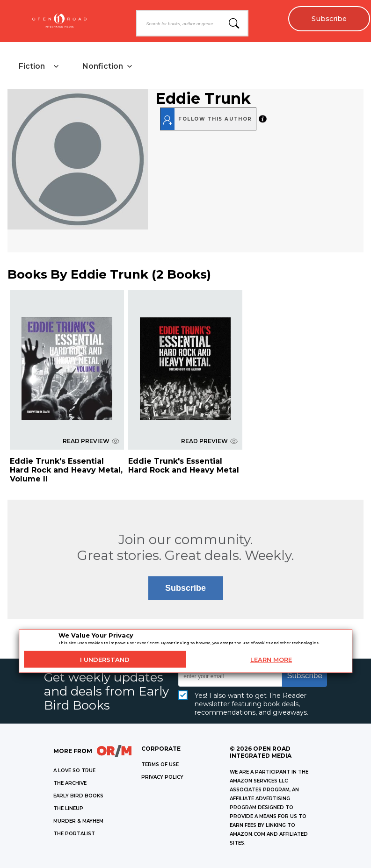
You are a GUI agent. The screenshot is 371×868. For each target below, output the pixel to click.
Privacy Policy (162, 777)
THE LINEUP (68, 808)
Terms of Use (160, 764)
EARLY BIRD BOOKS (78, 796)
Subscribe (329, 19)
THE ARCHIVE (70, 783)
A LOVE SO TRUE (74, 771)
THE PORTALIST (74, 834)
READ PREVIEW (91, 441)
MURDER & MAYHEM (78, 821)
